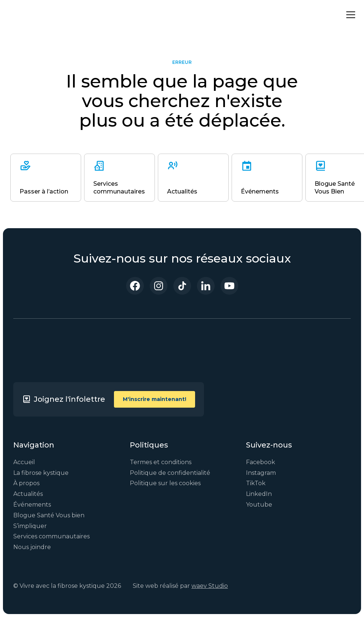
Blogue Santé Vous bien (49, 515)
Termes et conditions (161, 462)
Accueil (24, 462)
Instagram (261, 473)
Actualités (28, 494)
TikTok (256, 483)
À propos (26, 483)
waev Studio (210, 586)
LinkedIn (259, 494)
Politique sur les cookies (165, 483)
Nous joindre (32, 547)
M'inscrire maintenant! (155, 399)
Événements (32, 505)
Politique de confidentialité (170, 473)
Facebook (261, 462)
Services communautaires (51, 536)
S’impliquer (30, 526)
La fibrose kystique (41, 473)
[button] (349, 15)
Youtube (259, 505)
